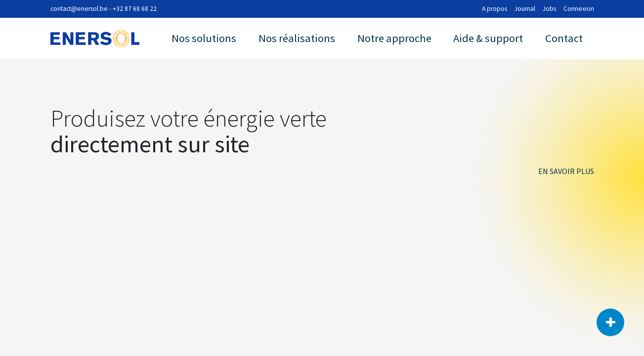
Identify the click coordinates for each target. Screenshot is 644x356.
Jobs (549, 9)
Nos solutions (204, 38)
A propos (494, 9)
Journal (525, 9)
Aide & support (488, 38)
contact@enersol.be (79, 9)
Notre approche (394, 38)
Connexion (579, 9)
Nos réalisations (297, 38)
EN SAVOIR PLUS (566, 171)
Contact (564, 38)
